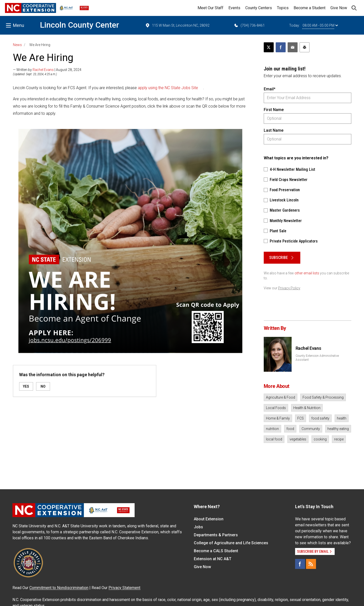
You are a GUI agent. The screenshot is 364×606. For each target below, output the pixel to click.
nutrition (272, 429)
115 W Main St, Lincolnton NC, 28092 (177, 25)
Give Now (339, 8)
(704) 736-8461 (249, 25)
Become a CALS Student (216, 551)
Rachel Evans (43, 70)
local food (274, 439)
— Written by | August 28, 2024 (47, 70)
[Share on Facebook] (281, 47)
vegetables (298, 439)
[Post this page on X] (269, 47)
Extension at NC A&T (213, 559)
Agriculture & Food (281, 397)
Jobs (198, 527)
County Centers (259, 8)
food (290, 429)
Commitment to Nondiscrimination (59, 588)
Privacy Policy (289, 288)
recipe (339, 439)
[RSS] (311, 564)
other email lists (307, 273)
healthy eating (338, 429)
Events (234, 8)
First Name (274, 110)
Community (311, 429)
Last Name (274, 130)
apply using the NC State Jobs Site (168, 88)
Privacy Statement (124, 588)
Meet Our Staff (210, 8)
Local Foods (276, 408)
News (17, 45)
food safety (320, 418)
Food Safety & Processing (323, 397)
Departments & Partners (216, 535)
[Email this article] (293, 47)
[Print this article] (305, 47)
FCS (301, 418)
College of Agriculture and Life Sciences (231, 543)
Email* (270, 89)
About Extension (209, 519)
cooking (320, 439)
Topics (283, 8)
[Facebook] (300, 564)
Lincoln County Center (80, 25)
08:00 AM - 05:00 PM (320, 25)
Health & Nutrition (307, 408)
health (342, 418)
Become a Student (310, 8)
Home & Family (278, 418)
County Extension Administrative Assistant (317, 358)
